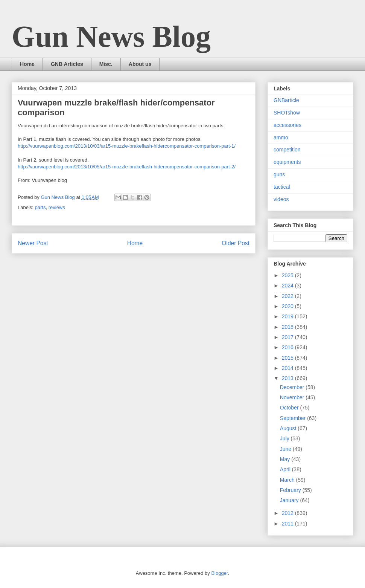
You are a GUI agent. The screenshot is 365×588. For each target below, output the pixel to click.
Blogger (219, 573)
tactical (282, 187)
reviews (57, 207)
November (293, 397)
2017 (288, 337)
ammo (281, 137)
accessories (287, 125)
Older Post (236, 243)
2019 (288, 316)
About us (140, 64)
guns (279, 174)
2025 (288, 275)
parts (40, 207)
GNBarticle (286, 100)
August (289, 428)
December (293, 387)
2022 (288, 296)
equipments (287, 162)
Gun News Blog (111, 37)
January (290, 500)
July (285, 438)
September (294, 418)
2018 (288, 327)
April (286, 469)
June (286, 449)
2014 (288, 368)
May (286, 459)
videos (281, 199)
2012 (288, 513)
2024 (288, 286)
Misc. (106, 64)
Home (27, 64)
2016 (288, 347)
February (291, 490)
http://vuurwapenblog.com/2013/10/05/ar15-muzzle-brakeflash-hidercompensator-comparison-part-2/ (127, 167)
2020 (288, 306)
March (288, 480)
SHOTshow (287, 113)
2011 (288, 524)
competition (287, 150)
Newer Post (33, 243)
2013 (288, 378)
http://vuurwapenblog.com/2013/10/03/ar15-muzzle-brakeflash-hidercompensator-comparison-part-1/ (127, 146)
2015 (288, 358)
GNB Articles (67, 64)
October (290, 408)
